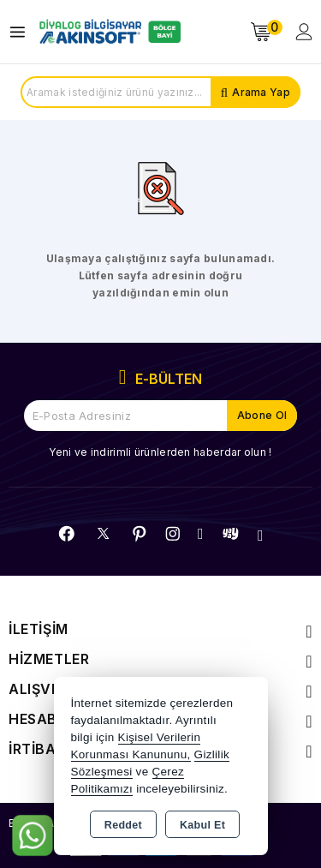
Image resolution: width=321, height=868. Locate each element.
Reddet (123, 825)
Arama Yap (261, 92)
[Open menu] (22, 32)
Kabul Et (202, 825)
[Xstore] (108, 32)
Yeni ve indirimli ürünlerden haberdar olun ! (160, 452)
